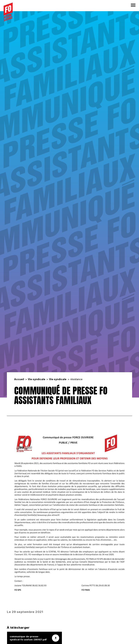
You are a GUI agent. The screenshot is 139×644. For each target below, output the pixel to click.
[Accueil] (8, 12)
